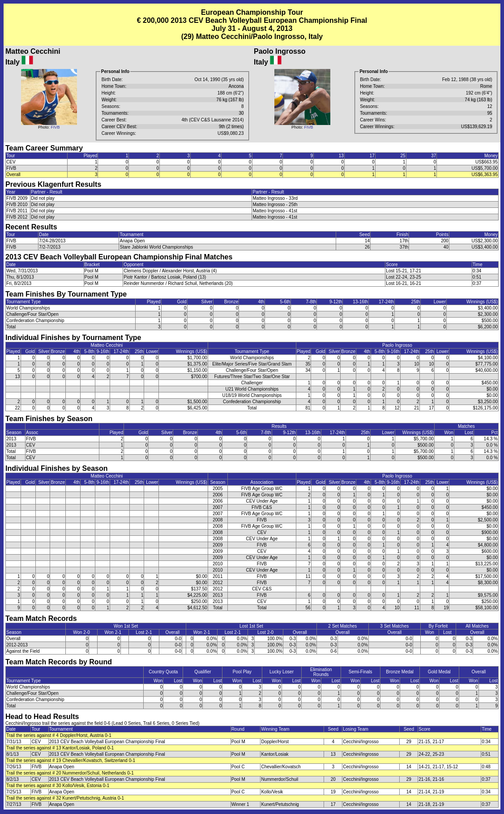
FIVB (55, 127)
